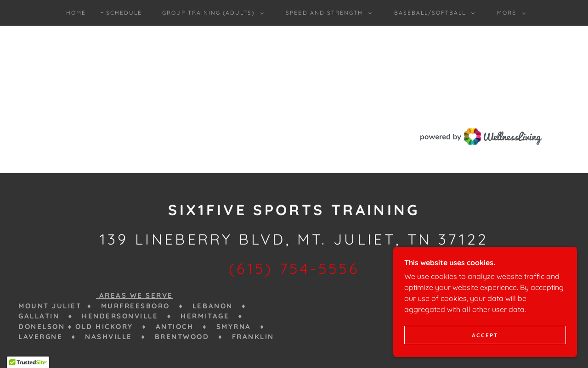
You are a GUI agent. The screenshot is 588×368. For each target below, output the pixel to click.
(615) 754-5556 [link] (294, 268)
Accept (485, 335)
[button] (211, 13)
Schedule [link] (124, 13)
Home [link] (76, 13)
